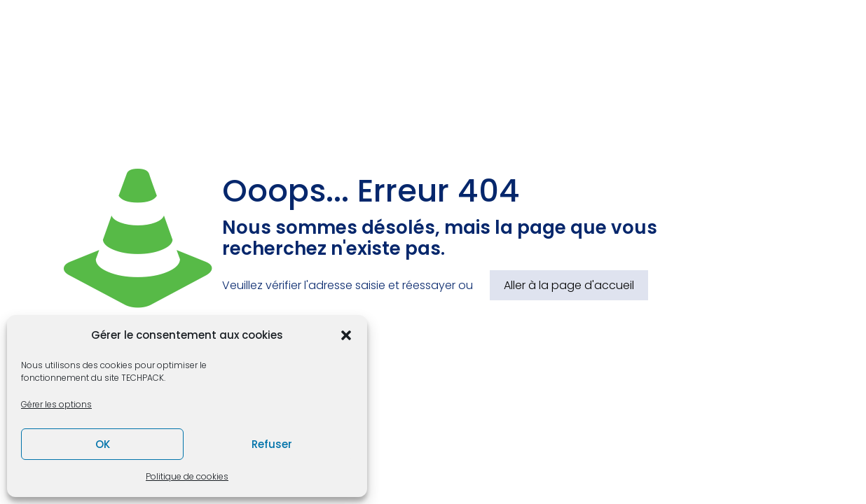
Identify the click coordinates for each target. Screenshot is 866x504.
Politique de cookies (187, 476)
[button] (346, 335)
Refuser (272, 444)
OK (103, 444)
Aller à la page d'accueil (569, 285)
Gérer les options (56, 404)
